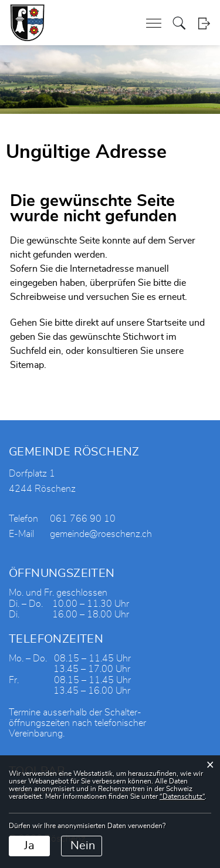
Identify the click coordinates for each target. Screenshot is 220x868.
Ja (29, 846)
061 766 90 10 (83, 519)
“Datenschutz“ (182, 796)
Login (204, 23)
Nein (83, 846)
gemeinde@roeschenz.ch (101, 534)
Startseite (167, 323)
